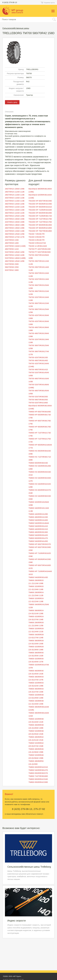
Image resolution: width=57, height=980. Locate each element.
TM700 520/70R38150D (38, 397)
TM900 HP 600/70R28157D (40, 544)
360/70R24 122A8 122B (15, 213)
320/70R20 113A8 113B (15, 201)
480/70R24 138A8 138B (15, 225)
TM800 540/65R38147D (38, 770)
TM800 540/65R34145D (38, 541)
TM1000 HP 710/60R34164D (40, 210)
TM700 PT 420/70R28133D (40, 249)
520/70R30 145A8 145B (15, 252)
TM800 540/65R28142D (38, 535)
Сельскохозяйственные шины (16, 28)
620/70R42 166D (12, 270)
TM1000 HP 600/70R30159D (40, 201)
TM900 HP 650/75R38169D (40, 412)
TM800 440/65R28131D (38, 529)
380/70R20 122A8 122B (15, 207)
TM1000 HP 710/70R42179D (40, 219)
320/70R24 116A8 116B (15, 210)
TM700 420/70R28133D (38, 357)
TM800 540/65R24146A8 (39, 523)
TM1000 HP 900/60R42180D (40, 228)
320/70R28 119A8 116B (15, 231)
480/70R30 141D (12, 249)
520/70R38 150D (12, 264)
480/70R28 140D (12, 243)
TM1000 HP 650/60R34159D (40, 204)
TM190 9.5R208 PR (37, 237)
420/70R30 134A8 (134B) (15, 246)
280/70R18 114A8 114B (15, 195)
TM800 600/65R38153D (38, 463)
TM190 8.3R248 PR (37, 240)
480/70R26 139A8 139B (15, 228)
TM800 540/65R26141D (38, 526)
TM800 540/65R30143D (38, 577)
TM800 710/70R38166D (38, 776)
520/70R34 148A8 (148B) (15, 258)
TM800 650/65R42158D (38, 782)
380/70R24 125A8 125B (15, 216)
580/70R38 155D (12, 267)
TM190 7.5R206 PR (37, 234)
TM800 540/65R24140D (38, 520)
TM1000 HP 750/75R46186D (40, 231)
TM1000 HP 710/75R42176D (40, 222)
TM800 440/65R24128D (38, 514)
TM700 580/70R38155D (38, 400)
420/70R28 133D (12, 240)
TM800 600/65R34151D (38, 767)
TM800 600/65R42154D (38, 779)
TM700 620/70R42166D (38, 403)
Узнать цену (12, 102)
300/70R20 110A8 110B (15, 198)
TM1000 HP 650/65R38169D (40, 213)
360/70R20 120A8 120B (15, 204)
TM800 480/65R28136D (38, 532)
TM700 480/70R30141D (38, 369)
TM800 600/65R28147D (38, 538)
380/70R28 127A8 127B (15, 237)
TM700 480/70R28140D (38, 360)
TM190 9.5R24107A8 (37, 243)
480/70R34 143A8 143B (15, 255)
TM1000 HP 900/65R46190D (40, 225)
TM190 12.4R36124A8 (38, 246)
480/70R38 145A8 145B (15, 261)
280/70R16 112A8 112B (15, 192)
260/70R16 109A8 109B (15, 189)
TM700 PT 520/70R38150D (40, 252)
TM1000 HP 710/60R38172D (40, 216)
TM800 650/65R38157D (38, 773)
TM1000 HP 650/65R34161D (40, 207)
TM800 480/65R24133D (38, 517)
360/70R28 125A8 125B (15, 234)
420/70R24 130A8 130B (15, 219)
